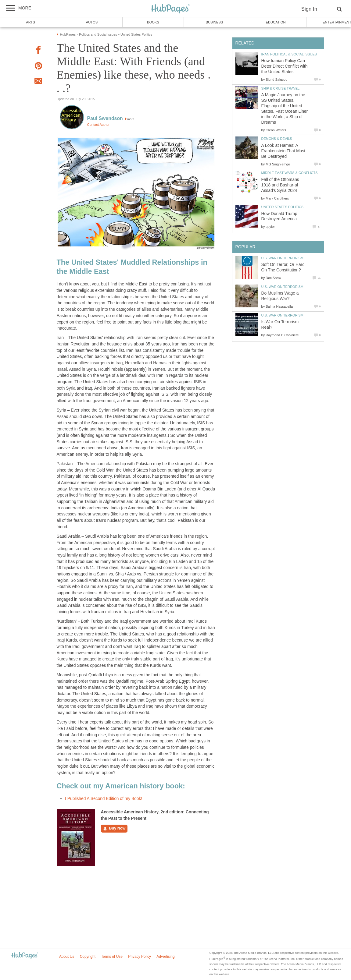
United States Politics (283, 207)
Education (276, 22)
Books (153, 22)
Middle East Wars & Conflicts (290, 173)
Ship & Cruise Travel (281, 88)
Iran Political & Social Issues (289, 54)
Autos (92, 22)
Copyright (88, 957)
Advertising (165, 957)
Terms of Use (112, 957)
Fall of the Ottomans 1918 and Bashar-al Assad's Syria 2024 (280, 185)
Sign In (309, 9)
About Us (67, 957)
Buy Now (114, 829)
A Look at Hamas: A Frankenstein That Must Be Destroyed (283, 151)
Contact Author (98, 125)
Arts (30, 22)
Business (215, 22)
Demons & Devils (277, 139)
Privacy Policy (140, 957)
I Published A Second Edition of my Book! (104, 799)
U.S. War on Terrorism (283, 258)
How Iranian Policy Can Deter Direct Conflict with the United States (285, 66)
